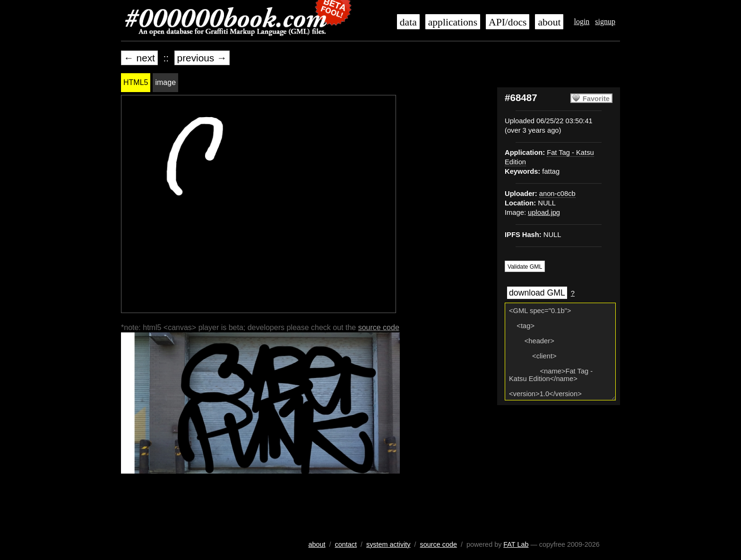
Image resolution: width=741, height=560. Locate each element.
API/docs (508, 22)
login (582, 21)
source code (379, 327)
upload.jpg (544, 212)
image (165, 82)
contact (346, 544)
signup (605, 21)
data (408, 22)
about (549, 22)
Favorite (596, 99)
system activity (388, 544)
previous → (202, 58)
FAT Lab (516, 544)
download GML (537, 293)
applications (453, 22)
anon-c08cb (557, 194)
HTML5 (136, 82)
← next (139, 58)
